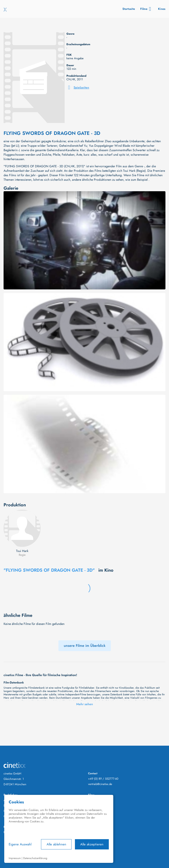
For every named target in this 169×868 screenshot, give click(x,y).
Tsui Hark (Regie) (134, 171)
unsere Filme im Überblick (85, 646)
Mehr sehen (85, 704)
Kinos (162, 9)
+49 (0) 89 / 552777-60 (103, 779)
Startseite (129, 9)
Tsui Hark (22, 551)
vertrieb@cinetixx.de (100, 784)
